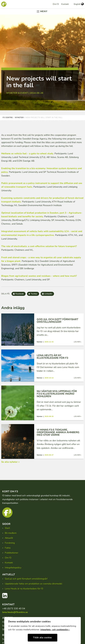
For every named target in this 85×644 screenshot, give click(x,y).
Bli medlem (11, 533)
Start (7, 528)
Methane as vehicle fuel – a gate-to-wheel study (27, 153)
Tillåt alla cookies (42, 638)
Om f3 (56, 4)
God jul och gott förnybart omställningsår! (26, 579)
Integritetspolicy (13, 568)
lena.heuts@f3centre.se (15, 612)
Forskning (10, 543)
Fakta (8, 548)
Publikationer (12, 553)
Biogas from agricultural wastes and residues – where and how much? (39, 276)
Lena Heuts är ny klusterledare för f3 (24, 589)
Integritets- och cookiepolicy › (55, 630)
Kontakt (65, 4)
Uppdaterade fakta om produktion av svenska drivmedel (33, 584)
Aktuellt (9, 538)
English (79, 4)
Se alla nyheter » (10, 462)
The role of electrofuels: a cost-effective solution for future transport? (39, 246)
